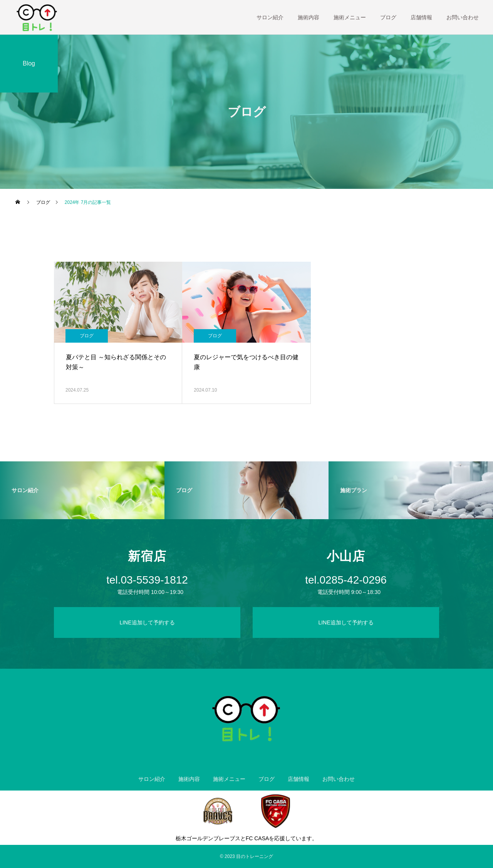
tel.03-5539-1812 (147, 580)
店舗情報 (421, 17)
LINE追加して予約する (147, 622)
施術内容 (309, 17)
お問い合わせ (463, 17)
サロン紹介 (270, 17)
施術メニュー (350, 17)
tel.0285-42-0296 (346, 580)
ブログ (388, 17)
